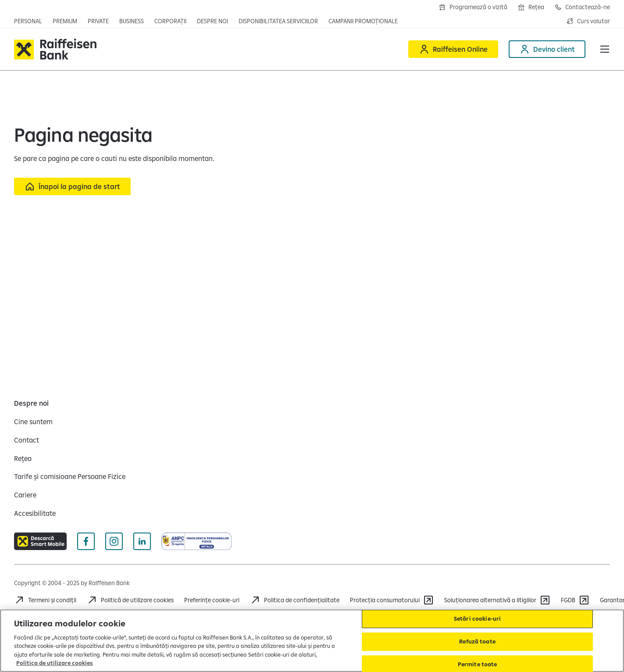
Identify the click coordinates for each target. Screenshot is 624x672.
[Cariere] (25, 495)
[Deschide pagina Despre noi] (212, 21)
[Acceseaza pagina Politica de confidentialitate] (295, 600)
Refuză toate (477, 641)
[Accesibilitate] (35, 513)
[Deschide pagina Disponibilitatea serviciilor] (278, 21)
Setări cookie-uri (477, 619)
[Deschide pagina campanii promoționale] (363, 21)
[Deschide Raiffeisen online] (453, 49)
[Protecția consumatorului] (392, 600)
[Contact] (27, 440)
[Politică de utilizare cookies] (130, 600)
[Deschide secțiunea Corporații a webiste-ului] (170, 21)
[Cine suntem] (33, 422)
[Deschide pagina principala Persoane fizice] (28, 21)
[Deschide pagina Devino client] (547, 49)
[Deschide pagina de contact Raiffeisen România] (582, 7)
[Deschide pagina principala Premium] (65, 21)
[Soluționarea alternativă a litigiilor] (497, 600)
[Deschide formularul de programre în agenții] (473, 7)
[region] (312, 641)
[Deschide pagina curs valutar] (588, 21)
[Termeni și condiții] (45, 600)
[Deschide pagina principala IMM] (132, 21)
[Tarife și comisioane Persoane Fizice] (70, 476)
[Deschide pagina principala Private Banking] (98, 21)
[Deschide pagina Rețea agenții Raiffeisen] (531, 7)
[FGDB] (575, 600)
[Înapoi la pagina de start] (72, 186)
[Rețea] (23, 458)
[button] (605, 49)
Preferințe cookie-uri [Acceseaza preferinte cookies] (212, 600)
